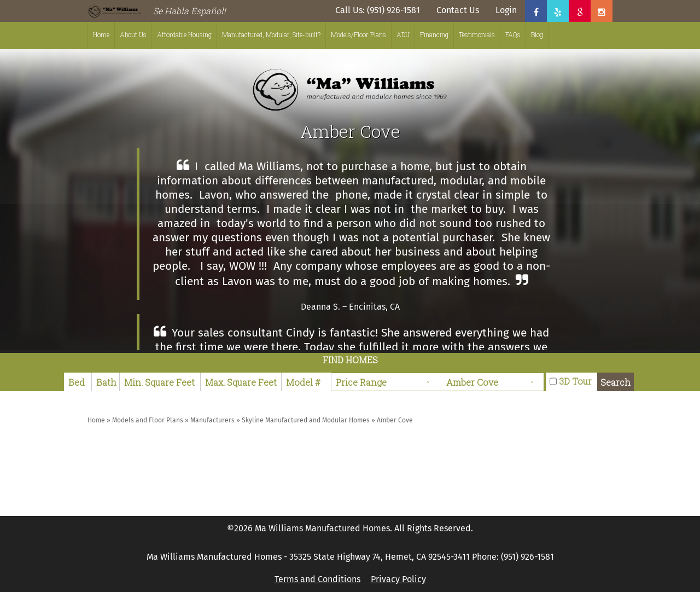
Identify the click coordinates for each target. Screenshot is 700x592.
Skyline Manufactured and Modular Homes (306, 420)
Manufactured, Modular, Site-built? (271, 34)
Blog (537, 34)
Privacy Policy (398, 579)
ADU (403, 34)
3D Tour (575, 381)
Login (506, 10)
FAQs (513, 34)
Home (101, 34)
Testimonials (477, 34)
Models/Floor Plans (358, 34)
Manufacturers (212, 420)
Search (616, 382)
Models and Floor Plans (148, 420)
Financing (434, 34)
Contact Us (458, 10)
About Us (133, 34)
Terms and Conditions (317, 579)
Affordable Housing (184, 34)
